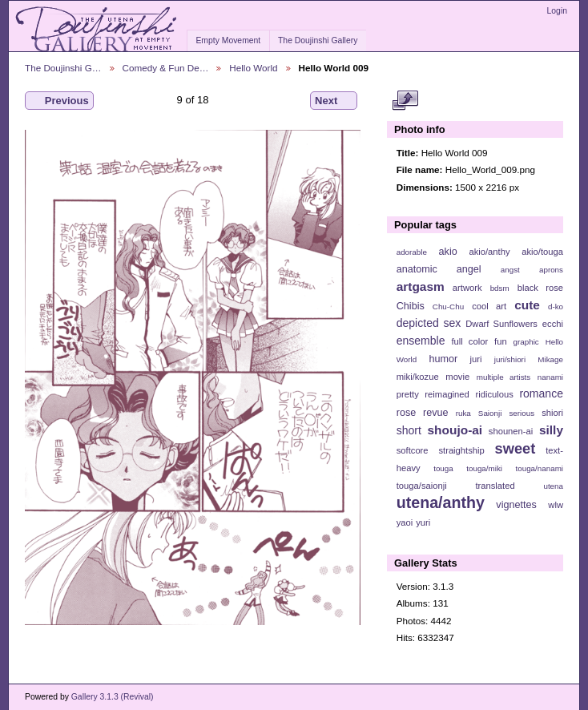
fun (501, 341)
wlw (556, 505)
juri (476, 359)
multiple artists (503, 377)
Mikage (550, 359)
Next (334, 101)
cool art (489, 306)
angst (510, 270)
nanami (550, 377)
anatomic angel (439, 269)
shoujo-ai (455, 430)
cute (527, 305)
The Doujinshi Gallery (318, 40)
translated (495, 486)
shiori (552, 413)
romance (541, 393)
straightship (461, 450)
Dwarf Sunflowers (501, 324)
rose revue (423, 413)
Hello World (253, 68)
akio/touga (542, 252)
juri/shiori (510, 359)
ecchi (553, 324)
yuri (423, 522)
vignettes (516, 505)
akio (448, 252)
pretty (408, 394)
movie (457, 377)
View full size (405, 101)
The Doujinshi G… (63, 68)
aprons (551, 270)
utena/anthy (441, 502)
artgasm (421, 286)
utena (553, 486)
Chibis (411, 306)
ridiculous (494, 394)
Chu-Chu (448, 307)
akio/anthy (489, 252)
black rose (540, 288)
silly (551, 430)
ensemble (421, 341)
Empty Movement (228, 40)
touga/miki (484, 468)
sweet (516, 448)
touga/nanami (540, 468)
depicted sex (429, 323)
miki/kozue (418, 377)
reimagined (447, 394)
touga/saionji (422, 486)
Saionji (490, 413)
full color (469, 341)
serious (522, 413)
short (409, 430)
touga (443, 468)
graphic (526, 342)
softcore (413, 450)
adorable (412, 252)
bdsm (500, 288)
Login (557, 11)
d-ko (556, 307)
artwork (467, 288)
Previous (59, 101)
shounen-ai (511, 431)
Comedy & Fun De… (166, 68)
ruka (463, 413)
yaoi (405, 522)
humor (443, 359)
